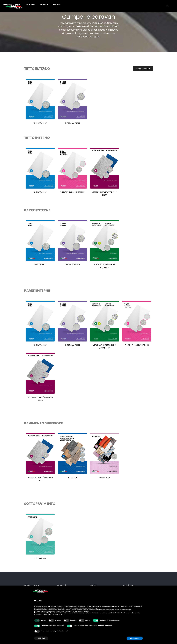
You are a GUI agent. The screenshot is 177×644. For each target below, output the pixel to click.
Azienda (56, 5)
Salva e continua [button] (135, 638)
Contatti (121, 5)
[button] (143, 69)
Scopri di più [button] (41, 638)
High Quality (82, 5)
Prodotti (68, 5)
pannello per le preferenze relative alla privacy (53, 614)
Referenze (109, 5)
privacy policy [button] (95, 607)
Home (47, 5)
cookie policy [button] (94, 608)
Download (96, 5)
